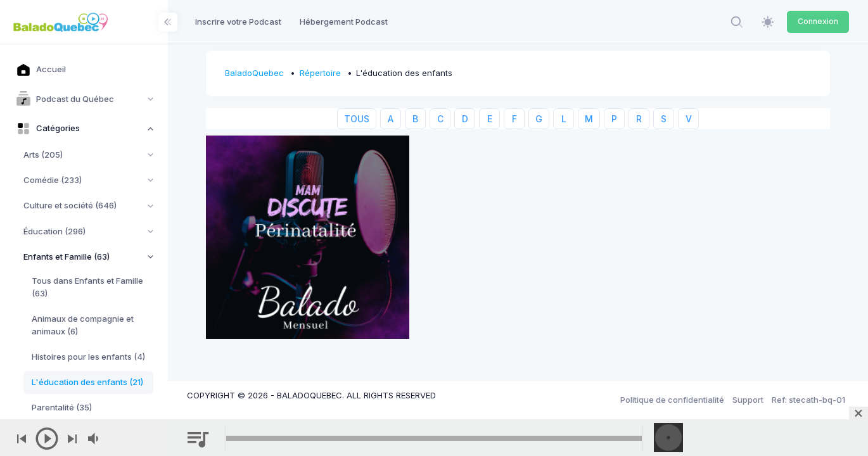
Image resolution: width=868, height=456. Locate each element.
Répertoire (320, 73)
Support (748, 400)
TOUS (357, 119)
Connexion (818, 21)
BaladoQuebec (254, 73)
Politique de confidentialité (672, 400)
